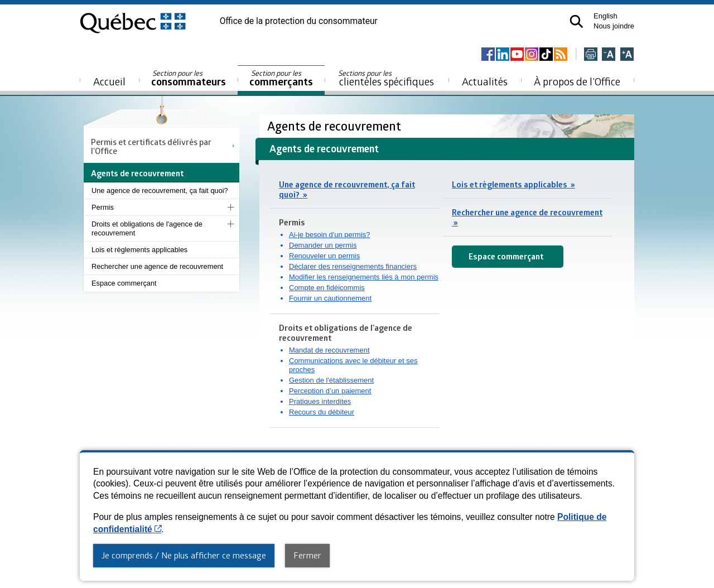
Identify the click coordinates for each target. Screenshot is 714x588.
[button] (576, 21)
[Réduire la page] (609, 55)
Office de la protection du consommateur (299, 21)
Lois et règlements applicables (139, 250)
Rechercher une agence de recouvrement (157, 266)
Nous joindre (614, 26)
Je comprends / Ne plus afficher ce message (184, 555)
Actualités (485, 81)
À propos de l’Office (577, 81)
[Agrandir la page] (627, 55)
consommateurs (189, 78)
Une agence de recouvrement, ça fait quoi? (160, 191)
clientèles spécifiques (386, 78)
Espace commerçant (124, 283)
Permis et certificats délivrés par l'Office (151, 146)
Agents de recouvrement (336, 126)
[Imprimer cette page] (591, 55)
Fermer (307, 555)
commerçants (281, 78)
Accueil (109, 81)
